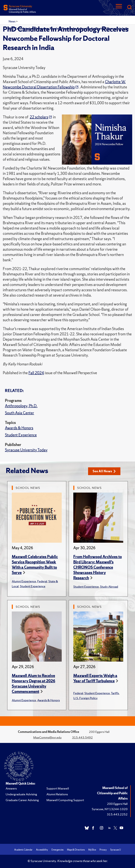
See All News (104, 471)
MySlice (92, 850)
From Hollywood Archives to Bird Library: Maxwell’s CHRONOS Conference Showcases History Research (98, 567)
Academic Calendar (23, 850)
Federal (42, 581)
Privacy (103, 850)
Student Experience (21, 435)
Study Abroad (109, 587)
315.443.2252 (117, 814)
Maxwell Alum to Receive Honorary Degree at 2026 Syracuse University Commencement (33, 684)
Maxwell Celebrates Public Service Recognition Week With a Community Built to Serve (35, 565)
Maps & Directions (76, 850)
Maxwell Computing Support (65, 800)
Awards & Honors (19, 428)
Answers (11, 788)
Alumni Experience (24, 581)
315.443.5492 (82, 737)
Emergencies (57, 850)
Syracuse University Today (26, 450)
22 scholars (39, 117)
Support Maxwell (58, 788)
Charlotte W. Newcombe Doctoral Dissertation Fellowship (64, 84)
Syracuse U (115, 850)
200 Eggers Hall (117, 804)
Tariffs (115, 693)
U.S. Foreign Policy (85, 698)
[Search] (129, 7)
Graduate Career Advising (22, 800)
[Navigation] (119, 7)
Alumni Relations (57, 794)
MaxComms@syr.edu (47, 737)
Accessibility (42, 850)
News (12, 21)
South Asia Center (20, 413)
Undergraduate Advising (21, 794)
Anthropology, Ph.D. (21, 406)
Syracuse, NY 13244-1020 (110, 809)
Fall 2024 (36, 373)
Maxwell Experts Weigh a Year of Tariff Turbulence (95, 678)
